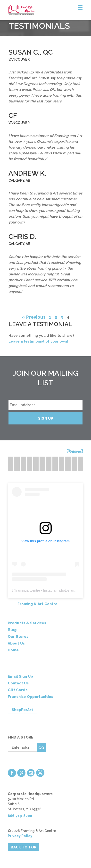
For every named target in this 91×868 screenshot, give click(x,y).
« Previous (34, 317)
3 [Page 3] (62, 317)
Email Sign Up (20, 676)
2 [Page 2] (56, 317)
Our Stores (18, 637)
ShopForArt (22, 710)
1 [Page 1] (50, 317)
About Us (16, 643)
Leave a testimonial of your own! (38, 341)
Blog (12, 630)
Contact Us (18, 683)
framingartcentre (28, 590)
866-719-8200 (20, 816)
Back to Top (24, 847)
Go (41, 748)
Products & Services (27, 623)
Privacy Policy (20, 836)
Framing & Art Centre (37, 604)
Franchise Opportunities (30, 697)
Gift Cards (18, 690)
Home (13, 650)
